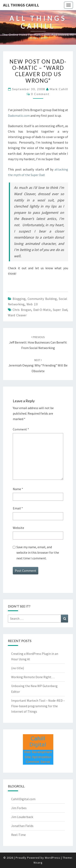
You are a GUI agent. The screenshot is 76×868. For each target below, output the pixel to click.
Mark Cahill (59, 89)
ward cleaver (17, 315)
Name (18, 489)
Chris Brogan (22, 310)
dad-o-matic (42, 310)
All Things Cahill (21, 5)
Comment (21, 429)
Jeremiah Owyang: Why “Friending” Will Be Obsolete (38, 365)
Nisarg (38, 863)
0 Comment (40, 94)
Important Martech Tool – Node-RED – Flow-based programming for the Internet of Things (38, 706)
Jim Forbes (19, 808)
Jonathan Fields (22, 826)
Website (18, 528)
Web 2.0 (32, 304)
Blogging (19, 299)
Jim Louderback (22, 817)
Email (18, 508)
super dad (60, 310)
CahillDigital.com (23, 799)
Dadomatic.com (19, 116)
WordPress (52, 858)
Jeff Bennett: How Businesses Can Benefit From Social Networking (38, 343)
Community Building (42, 299)
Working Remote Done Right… (33, 677)
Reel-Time (18, 835)
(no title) (18, 668)
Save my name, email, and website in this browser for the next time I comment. (38, 552)
